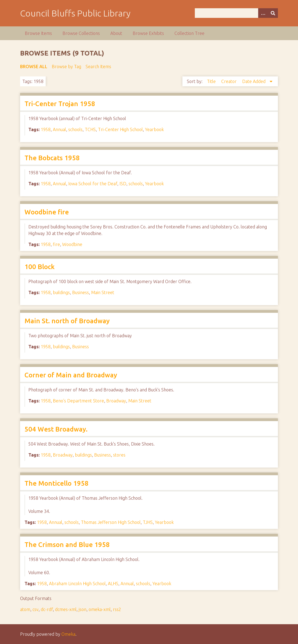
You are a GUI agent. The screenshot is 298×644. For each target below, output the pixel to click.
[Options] (263, 13)
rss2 (117, 609)
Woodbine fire (47, 212)
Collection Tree (189, 33)
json (83, 609)
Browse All (34, 67)
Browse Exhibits (148, 33)
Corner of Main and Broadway (71, 375)
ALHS (113, 584)
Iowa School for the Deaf (93, 184)
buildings (61, 292)
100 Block (39, 267)
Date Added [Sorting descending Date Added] (254, 81)
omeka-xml (100, 609)
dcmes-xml (66, 609)
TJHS (148, 522)
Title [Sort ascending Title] (212, 81)
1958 (46, 129)
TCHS (90, 129)
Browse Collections (81, 33)
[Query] (236, 13)
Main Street (103, 292)
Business (80, 292)
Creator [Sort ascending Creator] (229, 81)
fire (56, 244)
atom (25, 609)
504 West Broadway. (56, 429)
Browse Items (38, 33)
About (116, 33)
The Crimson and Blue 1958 (67, 545)
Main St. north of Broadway (67, 321)
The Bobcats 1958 (52, 158)
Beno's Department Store (78, 401)
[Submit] (273, 13)
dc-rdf (47, 609)
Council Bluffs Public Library (75, 13)
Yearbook (154, 129)
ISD (123, 184)
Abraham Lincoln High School (77, 584)
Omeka (68, 634)
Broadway (116, 401)
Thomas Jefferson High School (111, 522)
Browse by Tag (66, 67)
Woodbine (72, 244)
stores (119, 455)
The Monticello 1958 (57, 483)
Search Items (98, 67)
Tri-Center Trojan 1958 (60, 104)
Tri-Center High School (120, 129)
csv (35, 609)
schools (75, 129)
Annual (59, 129)
